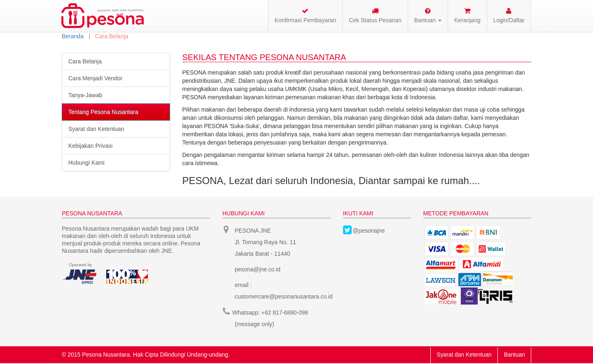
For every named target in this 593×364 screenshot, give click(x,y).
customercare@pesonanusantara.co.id (284, 296)
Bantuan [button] (428, 15)
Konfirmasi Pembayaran (305, 15)
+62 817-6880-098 (285, 312)
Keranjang (467, 15)
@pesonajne (369, 231)
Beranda (73, 36)
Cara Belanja (85, 61)
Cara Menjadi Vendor (96, 78)
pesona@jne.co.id (258, 269)
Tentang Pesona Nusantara (103, 112)
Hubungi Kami (86, 163)
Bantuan (514, 354)
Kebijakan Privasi (90, 146)
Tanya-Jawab (85, 95)
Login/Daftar (509, 15)
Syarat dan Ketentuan (96, 129)
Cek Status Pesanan (375, 15)
